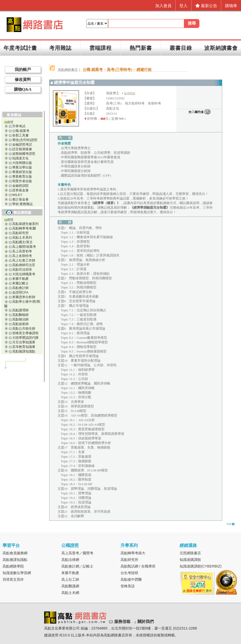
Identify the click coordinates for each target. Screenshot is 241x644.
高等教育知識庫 (24, 347)
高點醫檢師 (20, 315)
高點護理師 (20, 310)
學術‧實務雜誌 (22, 204)
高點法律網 (70, 560)
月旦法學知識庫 (24, 342)
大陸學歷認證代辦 (25, 338)
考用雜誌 (60, 48)
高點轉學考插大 (133, 553)
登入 (183, 6)
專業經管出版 (22, 172)
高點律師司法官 (24, 265)
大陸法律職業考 (24, 274)
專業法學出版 (22, 167)
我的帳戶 (23, 70)
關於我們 (146, 622)
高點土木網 (70, 593)
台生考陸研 (129, 573)
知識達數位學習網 (17, 573)
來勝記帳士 (20, 283)
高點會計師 (20, 288)
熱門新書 (141, 48)
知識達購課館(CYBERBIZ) (201, 566)
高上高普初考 (22, 251)
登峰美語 (128, 586)
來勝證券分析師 (24, 297)
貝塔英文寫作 (13, 579)
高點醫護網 (70, 586)
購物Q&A (23, 89)
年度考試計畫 (20, 48)
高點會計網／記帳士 (77, 566)
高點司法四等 (22, 270)
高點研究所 (20, 233)
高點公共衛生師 (24, 328)
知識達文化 (20, 158)
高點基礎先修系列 (25, 224)
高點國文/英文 (23, 242)
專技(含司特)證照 (25, 140)
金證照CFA (20, 292)
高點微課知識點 (24, 351)
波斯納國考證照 (24, 154)
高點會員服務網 (15, 553)
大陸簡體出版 (22, 163)
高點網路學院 (13, 566)
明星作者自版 (22, 181)
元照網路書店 (190, 553)
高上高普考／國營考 (77, 553)
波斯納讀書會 (221, 48)
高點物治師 (20, 319)
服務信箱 (122, 622)
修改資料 (23, 79)
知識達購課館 (190, 560)
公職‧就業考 (21, 131)
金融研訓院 (20, 186)
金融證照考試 (22, 144)
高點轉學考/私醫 (24, 228)
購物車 (231, 6)
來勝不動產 (20, 279)
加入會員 (163, 6)
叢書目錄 (181, 48)
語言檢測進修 (22, 149)
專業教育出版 (22, 177)
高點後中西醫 (131, 579)
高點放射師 (20, 324)
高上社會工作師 (24, 260)
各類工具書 (20, 135)
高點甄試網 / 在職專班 (138, 566)
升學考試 (19, 126)
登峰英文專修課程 (25, 333)
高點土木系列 (22, 237)
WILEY (17, 195)
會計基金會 (20, 199)
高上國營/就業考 (24, 247)
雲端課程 (100, 48)
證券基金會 (20, 190)
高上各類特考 (22, 256)
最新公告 (206, 6)
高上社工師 (70, 579)
